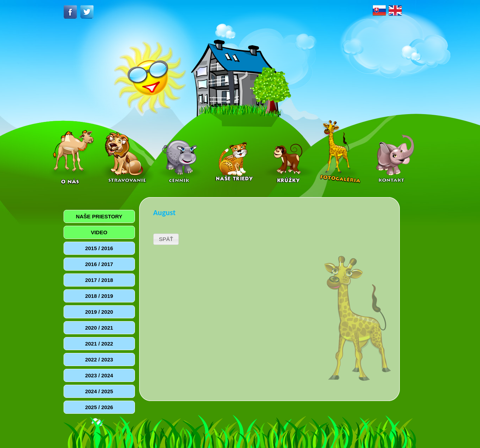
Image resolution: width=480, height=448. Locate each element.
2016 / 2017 (99, 264)
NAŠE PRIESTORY (99, 216)
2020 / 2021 (99, 328)
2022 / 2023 (99, 359)
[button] (166, 239)
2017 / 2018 (99, 280)
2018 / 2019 (99, 296)
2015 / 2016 (99, 248)
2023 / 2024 (99, 375)
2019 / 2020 (99, 312)
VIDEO (99, 232)
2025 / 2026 (99, 407)
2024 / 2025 (99, 391)
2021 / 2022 (99, 344)
